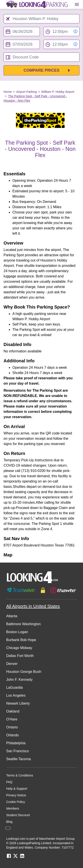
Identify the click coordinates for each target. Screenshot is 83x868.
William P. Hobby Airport (58, 92)
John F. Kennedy (19, 680)
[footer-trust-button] (41, 590)
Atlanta (12, 616)
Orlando (13, 735)
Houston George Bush (24, 672)
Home (8, 92)
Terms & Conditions (20, 775)
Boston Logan (17, 632)
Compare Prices (41, 70)
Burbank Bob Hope (21, 640)
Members (13, 808)
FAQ (9, 782)
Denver (12, 664)
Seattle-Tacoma (18, 759)
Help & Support (17, 789)
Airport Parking (27, 92)
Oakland (13, 711)
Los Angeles (16, 695)
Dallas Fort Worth (20, 656)
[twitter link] (15, 857)
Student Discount (18, 815)
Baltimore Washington (23, 624)
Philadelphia (16, 743)
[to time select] (62, 44)
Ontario (12, 727)
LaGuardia (14, 687)
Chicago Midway (19, 648)
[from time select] (62, 32)
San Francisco (17, 751)
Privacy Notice (16, 795)
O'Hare (12, 719)
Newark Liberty (18, 703)
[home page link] (37, 4)
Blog (9, 822)
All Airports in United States (33, 606)
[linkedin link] (22, 857)
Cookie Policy (16, 802)
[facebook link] (9, 857)
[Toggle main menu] (77, 4)
